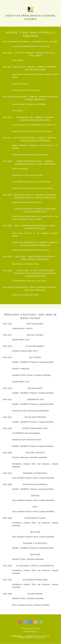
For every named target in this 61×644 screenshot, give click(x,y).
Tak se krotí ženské (25, 138)
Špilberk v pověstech (35, 473)
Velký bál (20, 257)
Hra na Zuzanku (21, 42)
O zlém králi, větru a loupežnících (35, 271)
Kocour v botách (23, 195)
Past (17, 226)
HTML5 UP (33, 631)
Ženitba (35, 496)
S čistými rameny (24, 53)
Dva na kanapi (20, 97)
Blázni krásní (21, 287)
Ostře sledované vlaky (29, 161)
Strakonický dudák (35, 518)
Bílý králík (20, 67)
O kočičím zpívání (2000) (35, 580)
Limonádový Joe (25, 117)
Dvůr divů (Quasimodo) (25, 242)
